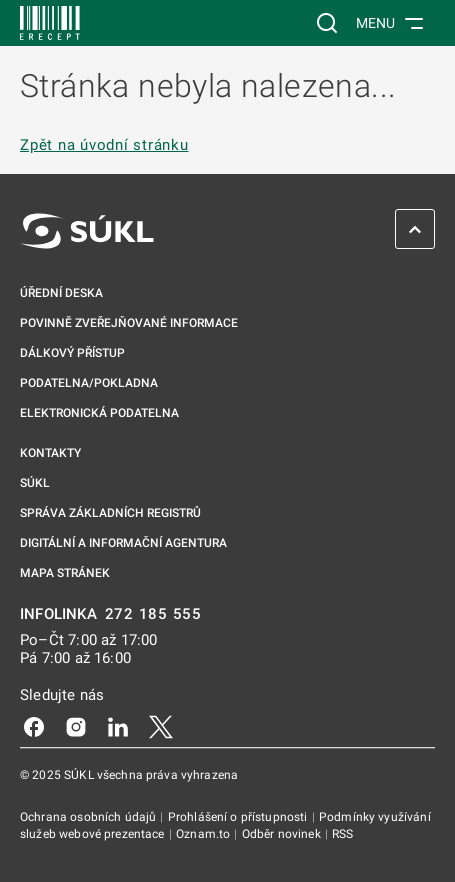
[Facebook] (34, 726)
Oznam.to (204, 834)
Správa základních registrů (110, 513)
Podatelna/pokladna (89, 383)
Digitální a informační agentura (123, 543)
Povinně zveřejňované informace (129, 323)
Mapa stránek (65, 573)
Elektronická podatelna (99, 413)
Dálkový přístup (72, 353)
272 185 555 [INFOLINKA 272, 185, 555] (153, 614)
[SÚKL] (50, 23)
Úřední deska (61, 293)
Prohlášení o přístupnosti (239, 817)
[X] (161, 726)
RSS (342, 834)
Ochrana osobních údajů (89, 817)
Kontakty (50, 453)
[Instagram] (76, 726)
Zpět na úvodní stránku (104, 145)
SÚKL (35, 483)
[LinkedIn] (118, 726)
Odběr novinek (283, 834)
